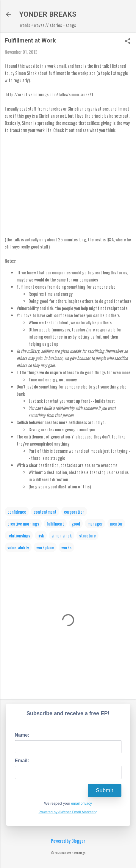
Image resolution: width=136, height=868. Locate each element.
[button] (128, 41)
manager (95, 523)
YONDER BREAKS (48, 14)
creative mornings (23, 523)
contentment (45, 512)
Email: (22, 761)
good (76, 523)
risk (41, 535)
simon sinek (62, 535)
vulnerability (18, 547)
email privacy (82, 803)
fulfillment (55, 523)
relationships (19, 535)
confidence (17, 512)
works (66, 547)
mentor (116, 523)
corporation (74, 512)
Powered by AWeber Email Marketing (68, 812)
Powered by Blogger (68, 841)
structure (87, 535)
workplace (45, 547)
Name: (22, 735)
